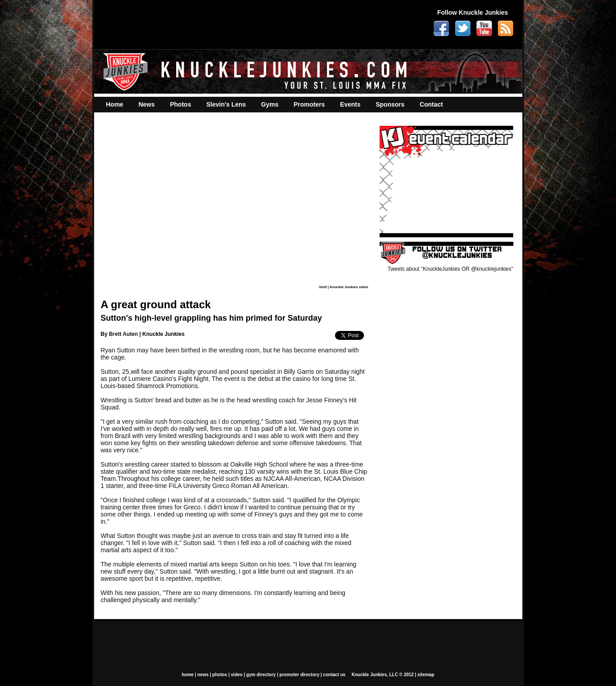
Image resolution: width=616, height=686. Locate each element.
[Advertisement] (261, 25)
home (188, 675)
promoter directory (300, 675)
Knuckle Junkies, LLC (375, 675)
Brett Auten (123, 334)
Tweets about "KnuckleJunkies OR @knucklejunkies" (451, 269)
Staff (323, 287)
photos (220, 675)
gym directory (261, 675)
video (237, 675)
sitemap (426, 675)
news (203, 675)
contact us (334, 675)
